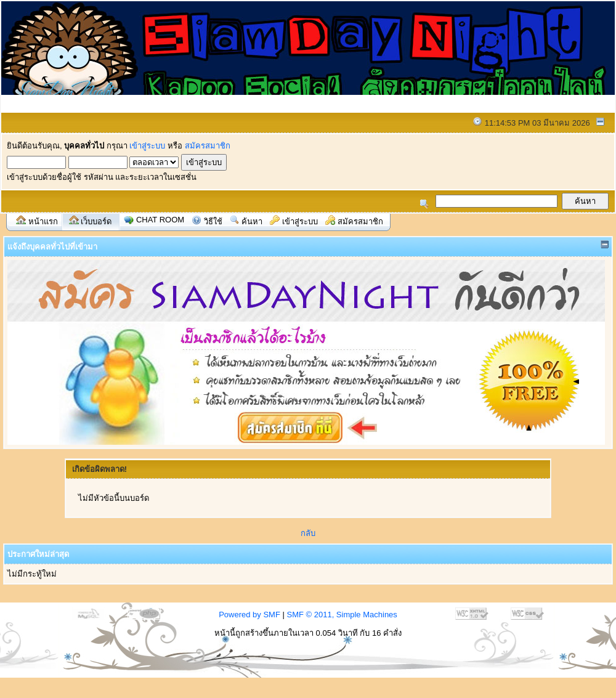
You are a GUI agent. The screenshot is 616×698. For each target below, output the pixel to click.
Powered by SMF (249, 615)
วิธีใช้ (213, 221)
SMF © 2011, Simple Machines (342, 615)
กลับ (308, 533)
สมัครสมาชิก (208, 146)
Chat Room (160, 220)
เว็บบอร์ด (96, 221)
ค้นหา (252, 221)
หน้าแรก (43, 221)
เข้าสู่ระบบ (147, 146)
